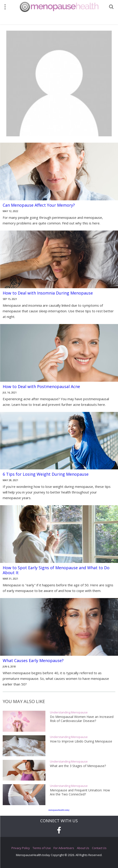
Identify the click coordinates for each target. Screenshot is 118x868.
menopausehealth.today (59, 810)
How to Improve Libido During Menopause (81, 741)
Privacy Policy (21, 848)
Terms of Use (42, 848)
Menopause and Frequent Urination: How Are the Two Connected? (80, 792)
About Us (83, 848)
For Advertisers (64, 848)
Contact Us (99, 848)
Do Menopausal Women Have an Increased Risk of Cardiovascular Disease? (82, 719)
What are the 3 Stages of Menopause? (78, 766)
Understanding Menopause (69, 712)
